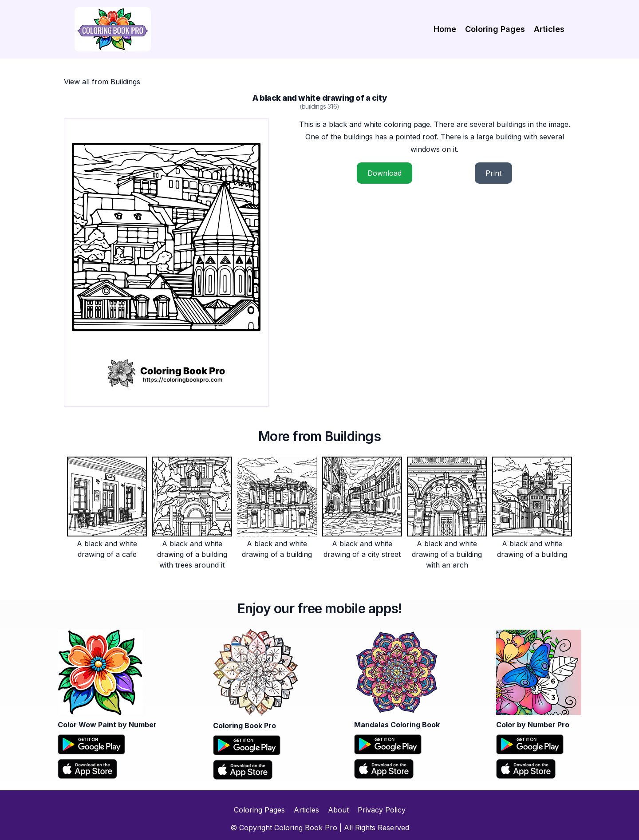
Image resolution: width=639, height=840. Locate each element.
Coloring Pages (495, 29)
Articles (549, 29)
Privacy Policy (382, 810)
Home (445, 29)
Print (493, 173)
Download (385, 173)
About (338, 810)
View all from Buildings (102, 82)
